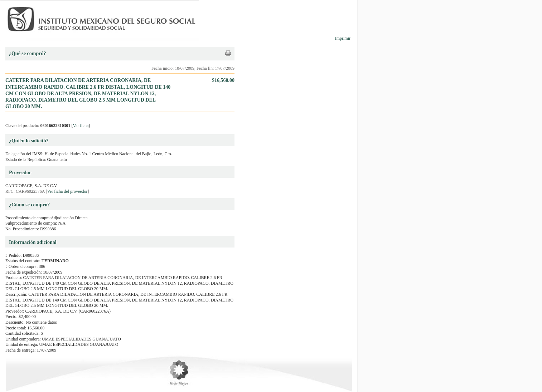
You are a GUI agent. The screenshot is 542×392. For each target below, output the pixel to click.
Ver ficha (81, 126)
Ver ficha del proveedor (67, 191)
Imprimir (343, 38)
